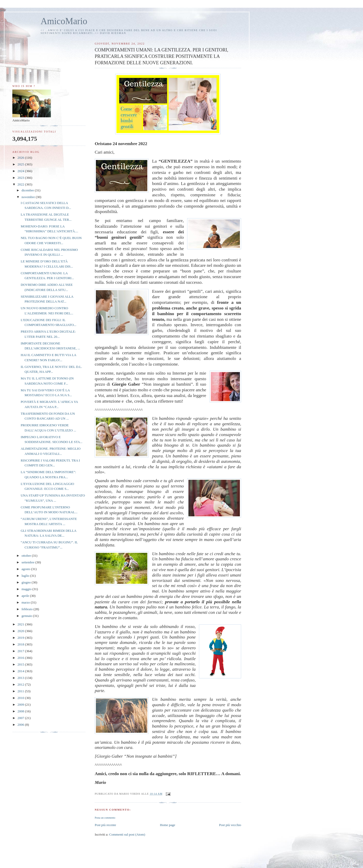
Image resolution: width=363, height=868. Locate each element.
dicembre (28, 190)
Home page (168, 825)
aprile (26, 596)
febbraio (28, 609)
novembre (29, 197)
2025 (21, 164)
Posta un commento (105, 818)
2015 (21, 664)
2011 (21, 691)
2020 (21, 631)
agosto (26, 569)
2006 (21, 725)
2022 (21, 184)
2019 (21, 638)
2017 (21, 651)
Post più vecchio (230, 825)
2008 (21, 711)
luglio (26, 576)
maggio (27, 589)
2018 (21, 644)
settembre (29, 562)
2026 (21, 158)
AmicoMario (64, 21)
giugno (27, 582)
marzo (26, 602)
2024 (21, 171)
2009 (21, 705)
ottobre (27, 556)
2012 (21, 684)
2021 (21, 624)
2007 (21, 718)
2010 (21, 698)
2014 (21, 671)
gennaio (27, 616)
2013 (21, 678)
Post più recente (105, 825)
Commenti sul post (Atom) (127, 834)
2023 (21, 178)
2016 (21, 658)
